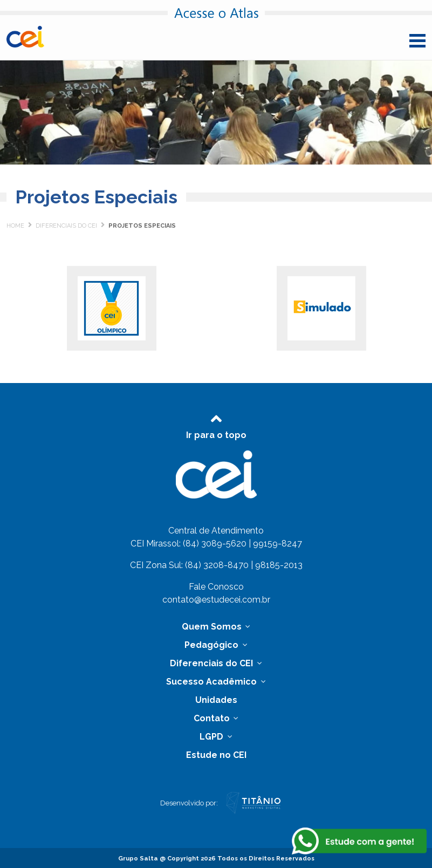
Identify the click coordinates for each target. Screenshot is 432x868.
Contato (213, 718)
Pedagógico (212, 645)
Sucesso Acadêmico (212, 682)
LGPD (212, 737)
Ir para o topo (216, 425)
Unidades (216, 700)
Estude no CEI (216, 755)
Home (15, 226)
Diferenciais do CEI (66, 226)
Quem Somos (213, 627)
